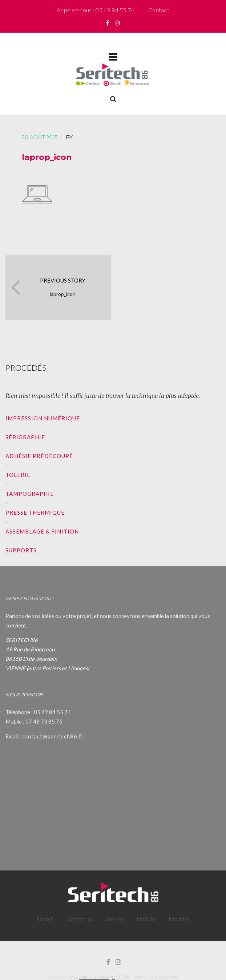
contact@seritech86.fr (53, 736)
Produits (147, 919)
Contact (159, 10)
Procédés (179, 919)
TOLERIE (18, 475)
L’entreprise (80, 919)
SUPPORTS (21, 550)
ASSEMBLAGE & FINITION (42, 531)
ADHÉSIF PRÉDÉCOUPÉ (39, 456)
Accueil (45, 919)
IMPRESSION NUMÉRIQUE (43, 418)
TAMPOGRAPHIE (30, 494)
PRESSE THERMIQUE (35, 512)
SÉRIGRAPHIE (25, 437)
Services (115, 919)
